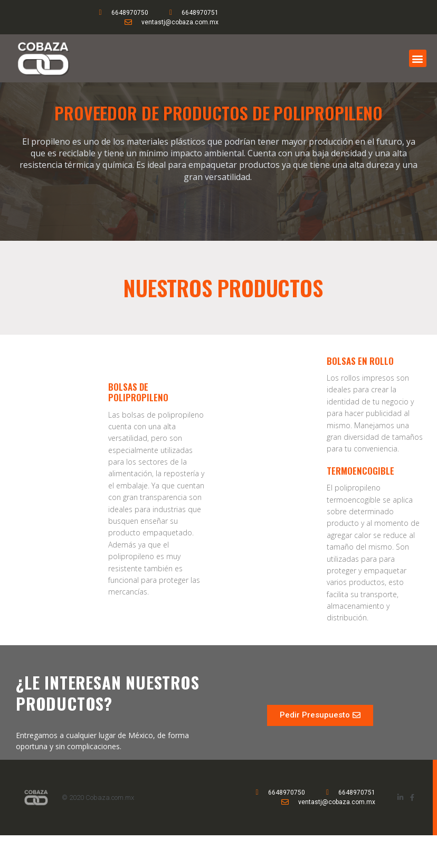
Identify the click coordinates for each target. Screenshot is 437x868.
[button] (418, 58)
